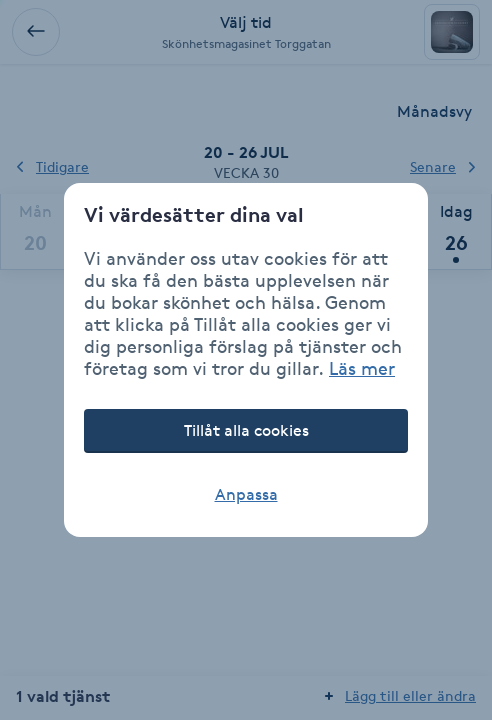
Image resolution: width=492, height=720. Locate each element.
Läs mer (362, 368)
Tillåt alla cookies (246, 430)
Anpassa (246, 494)
